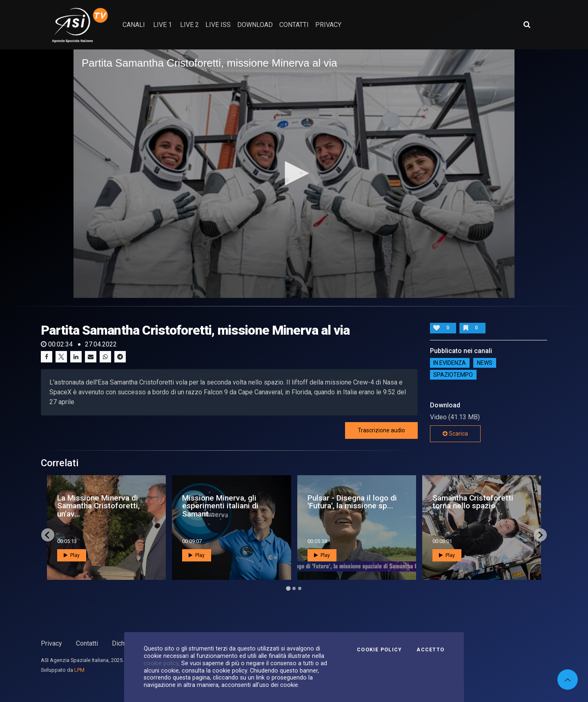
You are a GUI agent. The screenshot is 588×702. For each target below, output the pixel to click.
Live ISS (218, 25)
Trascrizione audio (381, 430)
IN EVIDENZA (450, 363)
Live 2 (189, 25)
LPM (79, 670)
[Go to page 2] (294, 588)
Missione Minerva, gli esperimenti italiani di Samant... (220, 506)
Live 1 (163, 25)
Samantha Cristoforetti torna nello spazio (473, 502)
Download (255, 25)
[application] (294, 174)
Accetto (430, 650)
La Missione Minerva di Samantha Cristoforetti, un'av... (98, 506)
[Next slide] (540, 535)
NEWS (485, 363)
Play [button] (72, 555)
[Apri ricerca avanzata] (527, 25)
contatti (294, 25)
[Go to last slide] (48, 535)
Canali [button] (134, 25)
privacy (328, 25)
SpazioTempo (453, 375)
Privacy (51, 643)
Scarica (455, 434)
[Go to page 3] (300, 588)
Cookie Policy (379, 650)
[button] (294, 173)
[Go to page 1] (288, 589)
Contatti (87, 643)
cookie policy (161, 663)
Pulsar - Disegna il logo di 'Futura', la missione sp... (352, 502)
